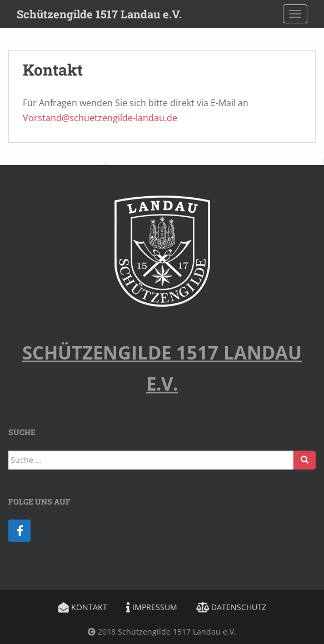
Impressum (152, 607)
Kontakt (83, 607)
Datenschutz (231, 607)
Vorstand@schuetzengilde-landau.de (100, 118)
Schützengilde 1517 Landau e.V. (99, 14)
